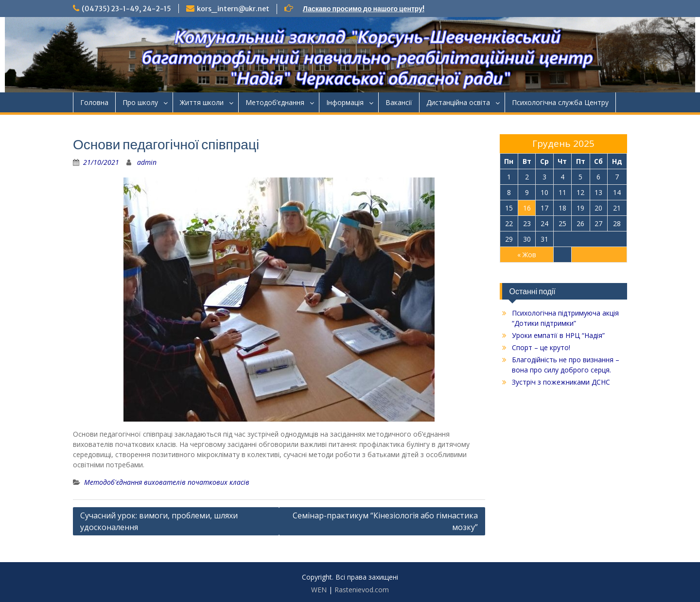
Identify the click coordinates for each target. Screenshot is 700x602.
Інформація (345, 102)
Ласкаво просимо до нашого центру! (364, 9)
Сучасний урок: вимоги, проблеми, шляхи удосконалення (159, 521)
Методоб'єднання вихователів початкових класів (167, 482)
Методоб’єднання (275, 102)
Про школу (140, 102)
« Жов (527, 255)
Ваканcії (399, 102)
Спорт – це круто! (541, 347)
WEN (319, 590)
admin (147, 162)
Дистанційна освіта (458, 102)
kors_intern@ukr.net (233, 9)
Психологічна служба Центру (560, 102)
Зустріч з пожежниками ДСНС (561, 382)
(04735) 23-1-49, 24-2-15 (126, 9)
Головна (94, 102)
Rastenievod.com (362, 590)
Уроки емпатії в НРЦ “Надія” (558, 335)
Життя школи (202, 102)
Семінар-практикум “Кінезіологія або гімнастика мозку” (385, 521)
